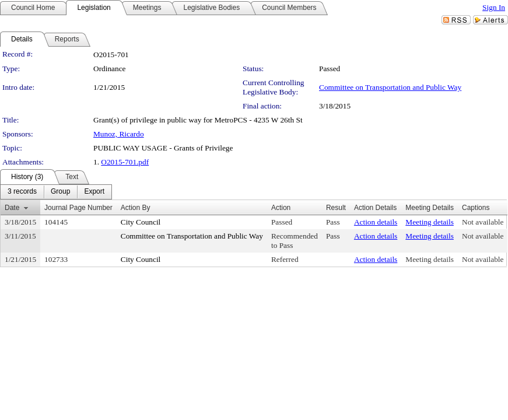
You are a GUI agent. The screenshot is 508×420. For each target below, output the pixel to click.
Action (281, 208)
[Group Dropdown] (60, 192)
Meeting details (430, 222)
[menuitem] (22, 192)
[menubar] (56, 192)
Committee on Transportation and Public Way (390, 87)
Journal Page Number (78, 208)
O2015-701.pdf (125, 162)
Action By (136, 208)
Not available (483, 222)
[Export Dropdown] (94, 192)
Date (12, 208)
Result (336, 208)
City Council (141, 222)
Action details (376, 222)
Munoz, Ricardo (119, 134)
